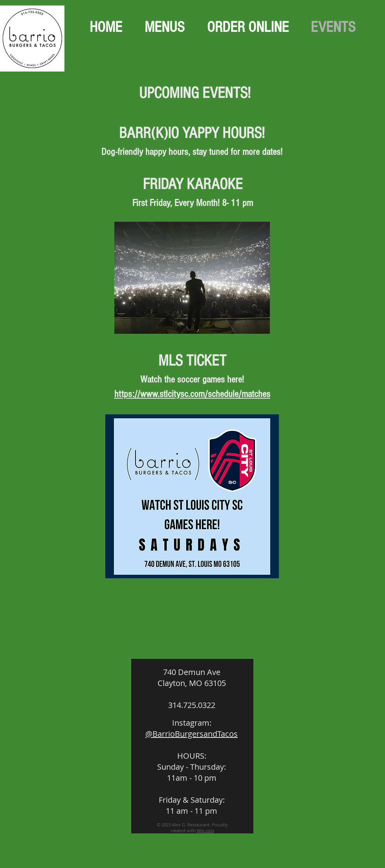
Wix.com (205, 830)
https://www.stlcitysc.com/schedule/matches (192, 394)
